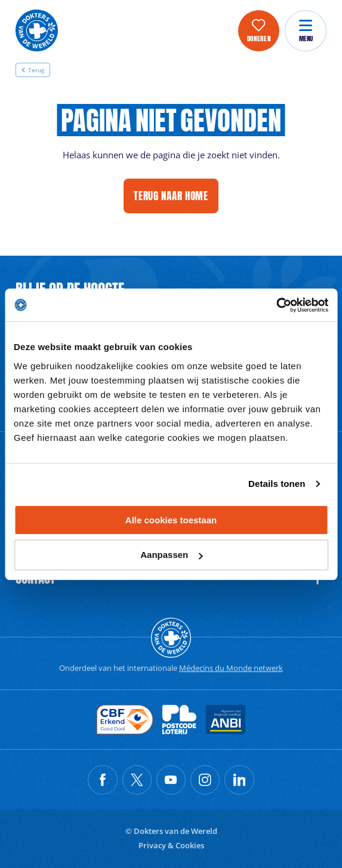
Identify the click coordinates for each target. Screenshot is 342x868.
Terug (33, 70)
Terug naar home (171, 196)
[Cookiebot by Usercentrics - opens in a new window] (276, 305)
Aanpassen (171, 555)
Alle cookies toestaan (171, 520)
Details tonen (277, 484)
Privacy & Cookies (171, 845)
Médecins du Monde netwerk (231, 668)
